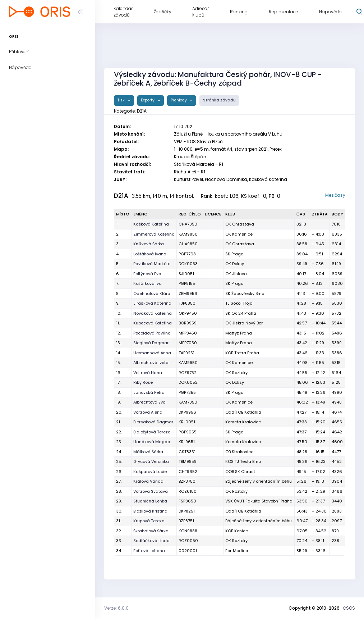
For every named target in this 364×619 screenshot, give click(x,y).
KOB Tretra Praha (242, 353)
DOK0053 (188, 264)
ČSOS (349, 608)
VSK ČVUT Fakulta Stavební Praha (259, 501)
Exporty (148, 100)
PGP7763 (187, 254)
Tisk (122, 100)
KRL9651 (187, 442)
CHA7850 (188, 224)
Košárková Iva (148, 283)
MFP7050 (188, 343)
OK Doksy (235, 264)
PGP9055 (188, 432)
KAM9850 (188, 234)
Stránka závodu (219, 100)
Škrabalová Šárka (151, 531)
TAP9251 (186, 353)
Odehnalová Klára (152, 293)
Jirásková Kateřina (152, 303)
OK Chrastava (240, 224)
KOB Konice (237, 531)
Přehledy (179, 100)
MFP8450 (188, 333)
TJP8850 (187, 303)
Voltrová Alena (148, 412)
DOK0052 (188, 382)
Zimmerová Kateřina (154, 234)
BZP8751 (186, 521)
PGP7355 (187, 392)
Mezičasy (335, 195)
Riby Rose (143, 382)
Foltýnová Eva (147, 274)
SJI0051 (186, 274)
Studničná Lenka (150, 501)
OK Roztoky (236, 373)
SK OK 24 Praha (241, 313)
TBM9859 (188, 461)
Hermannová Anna (152, 353)
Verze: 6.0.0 (116, 608)
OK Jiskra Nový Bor (244, 323)
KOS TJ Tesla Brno (243, 461)
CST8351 (187, 452)
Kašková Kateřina (151, 224)
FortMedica (237, 551)
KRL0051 (187, 422)
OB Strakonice (239, 452)
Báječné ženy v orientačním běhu (259, 481)
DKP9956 (187, 412)
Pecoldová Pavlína (152, 333)
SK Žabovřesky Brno (245, 293)
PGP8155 (187, 283)
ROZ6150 (188, 491)
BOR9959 (188, 323)
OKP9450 (188, 313)
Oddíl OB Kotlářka (243, 412)
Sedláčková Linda (151, 541)
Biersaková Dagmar (153, 422)
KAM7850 (188, 402)
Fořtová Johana (149, 551)
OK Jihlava (236, 274)
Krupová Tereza (149, 521)
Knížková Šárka (149, 244)
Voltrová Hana (148, 373)
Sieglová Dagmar (151, 343)
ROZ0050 (188, 541)
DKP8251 (187, 511)
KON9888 (188, 531)
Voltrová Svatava (151, 491)
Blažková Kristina (150, 511)
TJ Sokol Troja (239, 303)
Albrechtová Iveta (151, 363)
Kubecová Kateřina (153, 323)
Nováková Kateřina (153, 313)
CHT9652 (188, 472)
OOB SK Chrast (240, 472)
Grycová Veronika (151, 461)
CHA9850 (188, 244)
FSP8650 (187, 501)
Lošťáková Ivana (150, 254)
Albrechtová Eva (149, 402)
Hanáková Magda (152, 442)
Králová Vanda (148, 481)
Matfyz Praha (239, 333)
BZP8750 (187, 481)
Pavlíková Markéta (152, 264)
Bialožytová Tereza (152, 432)
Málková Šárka (148, 452)
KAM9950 (188, 363)
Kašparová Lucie (150, 472)
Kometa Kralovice (243, 422)
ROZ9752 (188, 373)
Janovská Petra (149, 392)
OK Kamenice (239, 234)
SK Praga (234, 254)
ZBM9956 (188, 293)
